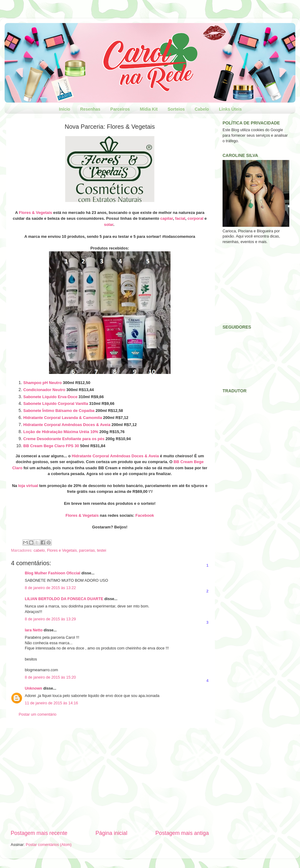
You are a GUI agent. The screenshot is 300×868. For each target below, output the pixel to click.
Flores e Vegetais (62, 550)
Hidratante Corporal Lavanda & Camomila (63, 418)
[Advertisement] (110, 779)
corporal (195, 218)
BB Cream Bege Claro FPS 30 (51, 446)
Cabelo (202, 109)
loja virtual (28, 486)
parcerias (87, 550)
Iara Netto (34, 630)
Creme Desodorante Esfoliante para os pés (64, 439)
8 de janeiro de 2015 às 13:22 (50, 588)
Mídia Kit (149, 109)
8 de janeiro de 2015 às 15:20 (50, 677)
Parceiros (120, 109)
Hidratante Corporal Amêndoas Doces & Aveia (67, 425)
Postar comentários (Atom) (49, 845)
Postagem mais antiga (182, 833)
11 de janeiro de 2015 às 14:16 (51, 703)
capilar (167, 218)
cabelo (39, 550)
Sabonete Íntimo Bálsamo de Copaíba (59, 411)
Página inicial (111, 833)
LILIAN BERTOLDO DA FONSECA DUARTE (64, 599)
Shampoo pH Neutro (43, 383)
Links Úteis (230, 109)
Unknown (34, 688)
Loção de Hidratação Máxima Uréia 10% (61, 432)
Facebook (145, 515)
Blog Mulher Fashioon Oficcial (52, 573)
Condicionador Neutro (44, 390)
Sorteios (176, 109)
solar (109, 225)
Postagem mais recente (39, 833)
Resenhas (90, 109)
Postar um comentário (37, 714)
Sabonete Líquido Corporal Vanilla (56, 404)
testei (102, 550)
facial (180, 218)
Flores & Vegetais (36, 213)
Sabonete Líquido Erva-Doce (50, 397)
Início (65, 109)
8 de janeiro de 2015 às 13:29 (50, 619)
